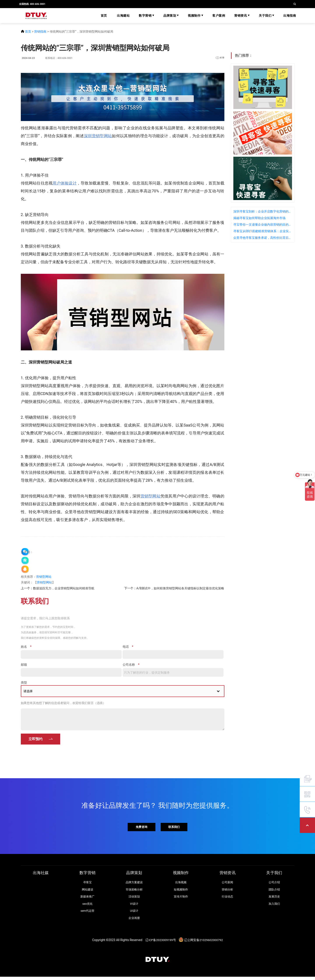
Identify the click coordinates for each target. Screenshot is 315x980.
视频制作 (195, 16)
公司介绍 (274, 884)
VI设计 (134, 906)
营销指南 (40, 32)
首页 (104, 16)
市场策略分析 (134, 891)
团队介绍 (274, 891)
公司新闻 (227, 884)
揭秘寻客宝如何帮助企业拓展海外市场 (259, 218)
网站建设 (88, 891)
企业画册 (134, 921)
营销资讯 (242, 16)
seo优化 (87, 906)
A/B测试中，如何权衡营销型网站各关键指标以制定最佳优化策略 (180, 588)
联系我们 (175, 828)
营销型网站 (44, 577)
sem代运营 (87, 913)
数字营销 (146, 16)
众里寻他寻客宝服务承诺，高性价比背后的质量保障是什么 (263, 238)
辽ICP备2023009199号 (160, 943)
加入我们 (274, 906)
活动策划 (134, 899)
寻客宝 (87, 884)
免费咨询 (141, 828)
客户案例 (219, 16)
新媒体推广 (87, 899)
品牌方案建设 (134, 884)
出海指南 (290, 16)
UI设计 (134, 913)
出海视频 (181, 884)
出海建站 (123, 16)
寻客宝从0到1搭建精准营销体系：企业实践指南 (263, 231)
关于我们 (266, 16)
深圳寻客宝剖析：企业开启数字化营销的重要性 (263, 211)
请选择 (28, 692)
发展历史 (274, 899)
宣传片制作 (181, 899)
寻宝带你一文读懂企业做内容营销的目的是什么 (263, 225)
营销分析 (227, 891)
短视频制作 (181, 891)
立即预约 (35, 740)
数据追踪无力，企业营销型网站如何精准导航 (64, 588)
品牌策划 (171, 16)
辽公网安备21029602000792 (204, 943)
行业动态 (227, 899)
